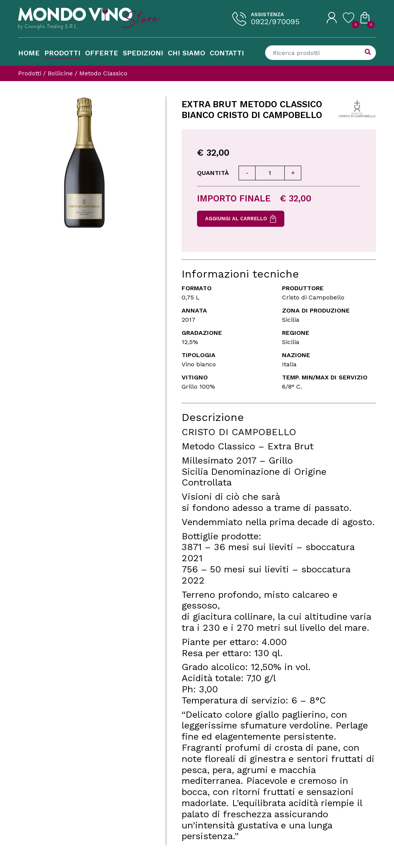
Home (29, 53)
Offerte (102, 53)
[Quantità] (270, 173)
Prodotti (62, 53)
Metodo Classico (103, 73)
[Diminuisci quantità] (247, 173)
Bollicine (60, 73)
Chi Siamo (186, 53)
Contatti (227, 53)
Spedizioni (143, 53)
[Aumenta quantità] (293, 173)
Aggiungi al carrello (241, 219)
